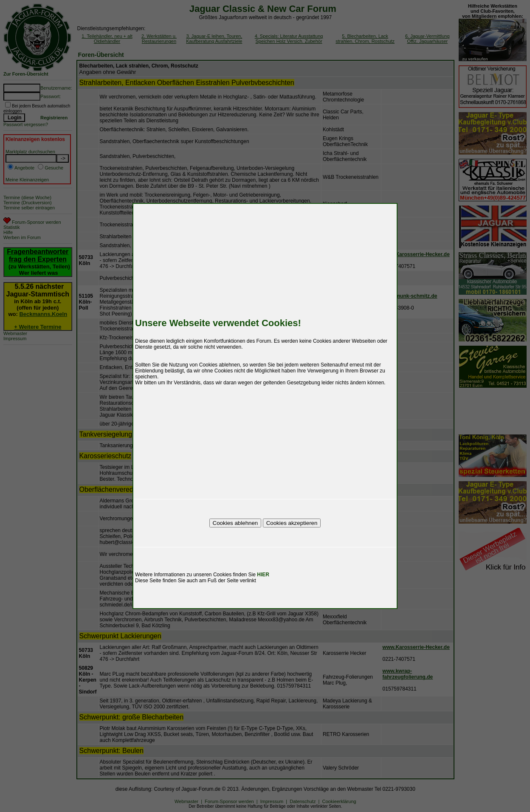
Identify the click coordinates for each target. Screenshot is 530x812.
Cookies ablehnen (235, 523)
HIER (263, 575)
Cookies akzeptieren (292, 523)
